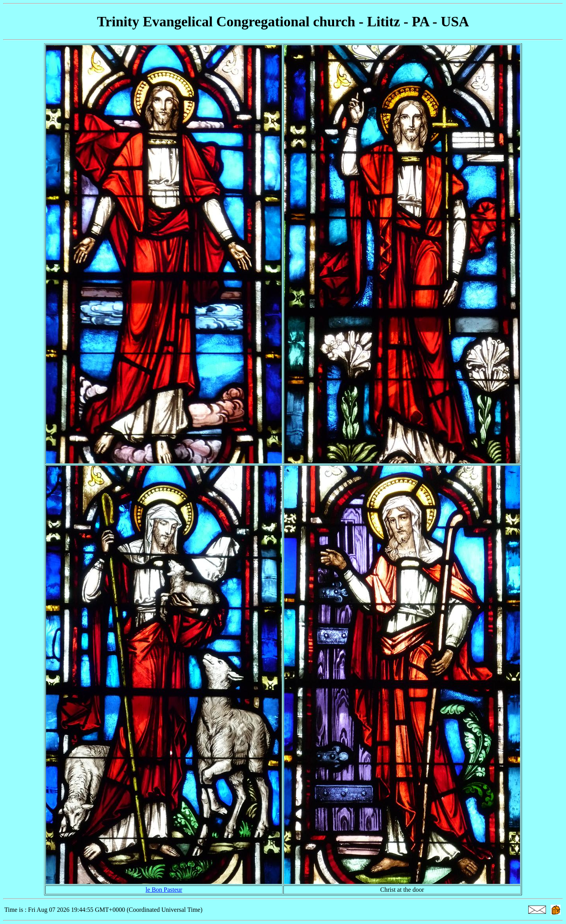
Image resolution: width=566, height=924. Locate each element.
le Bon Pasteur (164, 890)
